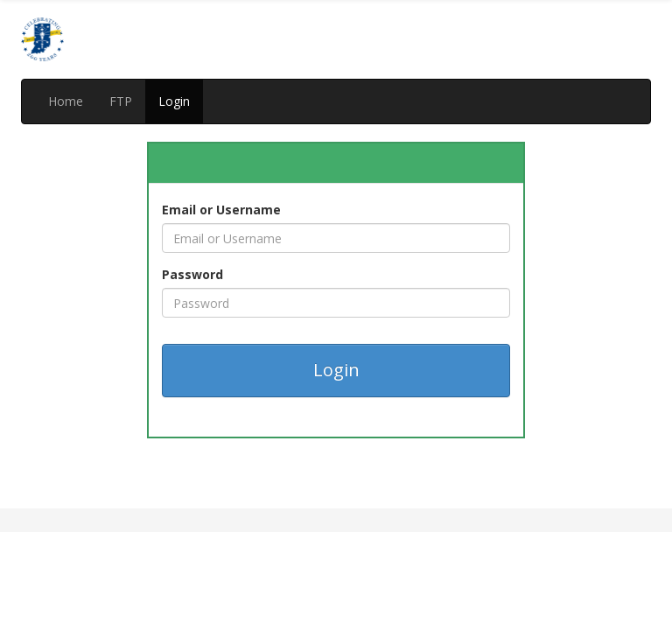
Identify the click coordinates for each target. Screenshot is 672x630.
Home (66, 101)
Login (174, 101)
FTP (121, 101)
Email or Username (221, 210)
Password (192, 274)
